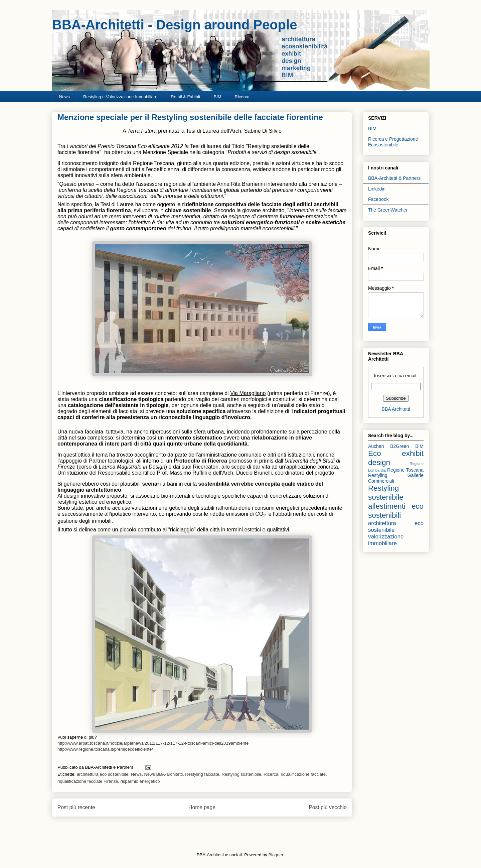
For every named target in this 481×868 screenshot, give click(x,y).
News (65, 97)
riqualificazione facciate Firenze (88, 781)
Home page (202, 807)
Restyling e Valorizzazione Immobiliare (120, 97)
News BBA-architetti (163, 774)
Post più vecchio (328, 807)
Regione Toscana (405, 470)
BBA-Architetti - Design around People (175, 25)
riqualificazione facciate (303, 774)
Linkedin (377, 189)
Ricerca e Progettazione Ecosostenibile (393, 142)
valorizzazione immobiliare (386, 540)
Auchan (376, 446)
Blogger (276, 855)
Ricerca (242, 97)
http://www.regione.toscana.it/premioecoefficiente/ (105, 749)
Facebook (378, 199)
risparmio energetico (140, 781)
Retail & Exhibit (185, 97)
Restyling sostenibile (241, 774)
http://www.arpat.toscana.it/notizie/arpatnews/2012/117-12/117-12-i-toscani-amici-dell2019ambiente (153, 743)
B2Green (399, 446)
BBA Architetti (396, 409)
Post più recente (76, 807)
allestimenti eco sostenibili (396, 511)
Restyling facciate (202, 774)
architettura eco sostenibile (103, 774)
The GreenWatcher (388, 210)
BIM (217, 97)
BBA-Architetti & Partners (394, 178)
